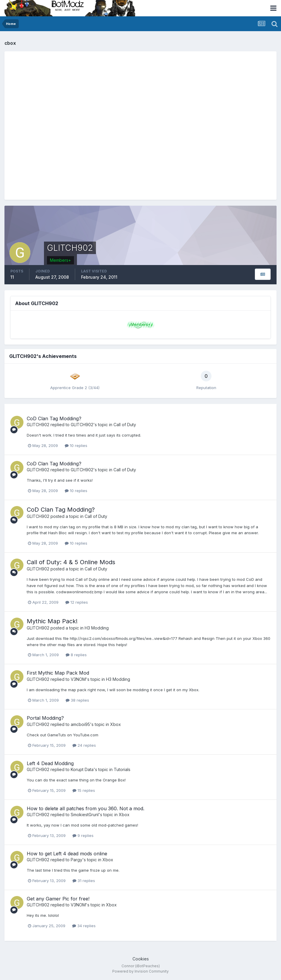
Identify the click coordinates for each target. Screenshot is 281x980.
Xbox (116, 724)
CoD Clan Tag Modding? (54, 418)
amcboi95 (80, 724)
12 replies (77, 602)
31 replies (84, 881)
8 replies (76, 655)
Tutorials (122, 769)
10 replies (76, 445)
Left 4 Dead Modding (50, 763)
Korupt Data (82, 769)
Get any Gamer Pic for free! (58, 899)
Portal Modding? (45, 718)
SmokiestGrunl (85, 815)
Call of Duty (125, 425)
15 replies (84, 790)
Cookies (141, 959)
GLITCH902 (38, 425)
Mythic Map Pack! (52, 621)
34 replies (84, 926)
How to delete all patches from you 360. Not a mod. (86, 808)
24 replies (84, 745)
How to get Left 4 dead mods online (67, 854)
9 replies (83, 835)
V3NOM (78, 679)
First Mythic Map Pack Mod (58, 673)
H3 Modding (97, 628)
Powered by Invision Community (140, 971)
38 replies (77, 700)
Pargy (76, 860)
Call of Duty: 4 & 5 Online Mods (71, 562)
